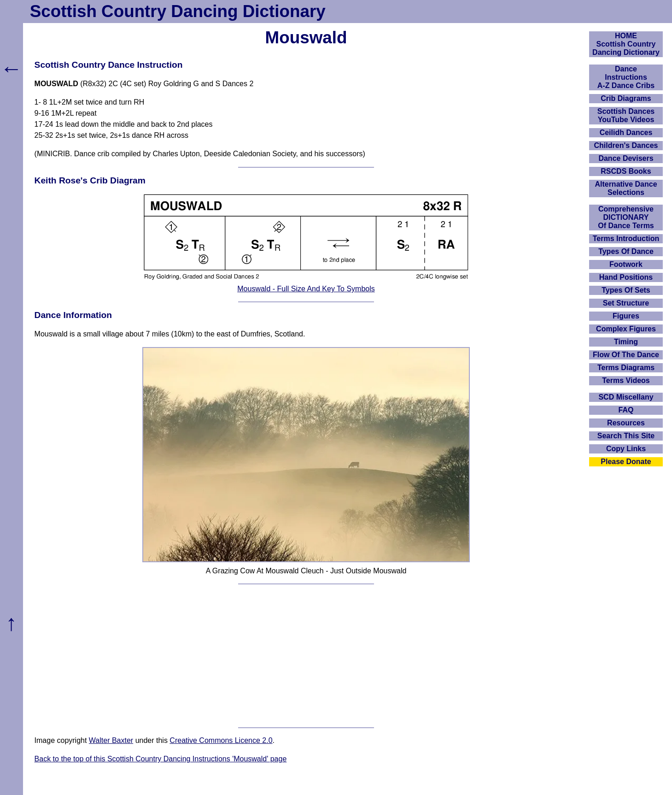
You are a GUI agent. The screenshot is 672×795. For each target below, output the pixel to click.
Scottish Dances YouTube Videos (626, 115)
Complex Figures (626, 329)
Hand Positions (626, 277)
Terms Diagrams (626, 368)
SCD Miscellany (626, 397)
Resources (626, 423)
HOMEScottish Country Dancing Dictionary (626, 44)
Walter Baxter (111, 740)
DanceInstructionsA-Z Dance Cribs (626, 77)
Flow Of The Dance (626, 355)
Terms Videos (626, 380)
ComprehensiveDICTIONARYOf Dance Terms (626, 217)
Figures (626, 316)
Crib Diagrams (626, 98)
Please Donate (626, 462)
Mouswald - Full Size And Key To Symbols (306, 289)
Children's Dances (626, 145)
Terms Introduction (626, 238)
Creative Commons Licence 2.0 (221, 740)
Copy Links (626, 449)
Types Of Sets (626, 290)
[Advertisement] (306, 656)
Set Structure (626, 303)
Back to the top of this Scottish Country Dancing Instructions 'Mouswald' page (161, 759)
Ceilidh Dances (626, 132)
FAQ (626, 410)
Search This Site (626, 436)
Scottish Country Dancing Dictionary (178, 11)
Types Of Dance (626, 251)
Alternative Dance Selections (626, 188)
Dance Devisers (626, 158)
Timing (626, 342)
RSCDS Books (626, 171)
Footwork (626, 264)
